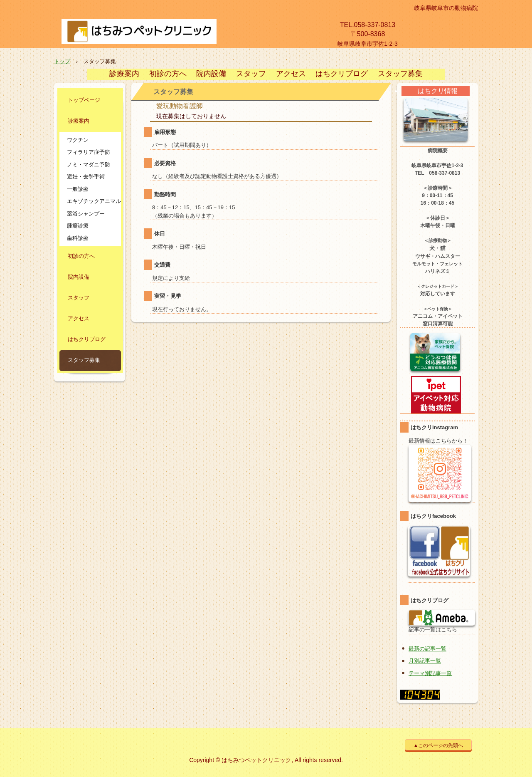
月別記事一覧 (425, 661)
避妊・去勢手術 (86, 177)
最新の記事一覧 (427, 649)
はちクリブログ (342, 74)
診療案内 (124, 74)
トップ (62, 61)
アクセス (291, 74)
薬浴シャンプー (86, 214)
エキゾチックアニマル (93, 201)
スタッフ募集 (400, 74)
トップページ (84, 101)
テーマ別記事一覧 (430, 673)
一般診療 (78, 189)
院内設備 (211, 74)
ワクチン (78, 140)
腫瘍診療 (78, 226)
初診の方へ (168, 74)
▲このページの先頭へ (438, 745)
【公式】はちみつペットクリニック (153, 34)
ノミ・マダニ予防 (89, 165)
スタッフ (251, 74)
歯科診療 (78, 238)
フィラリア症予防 (89, 152)
